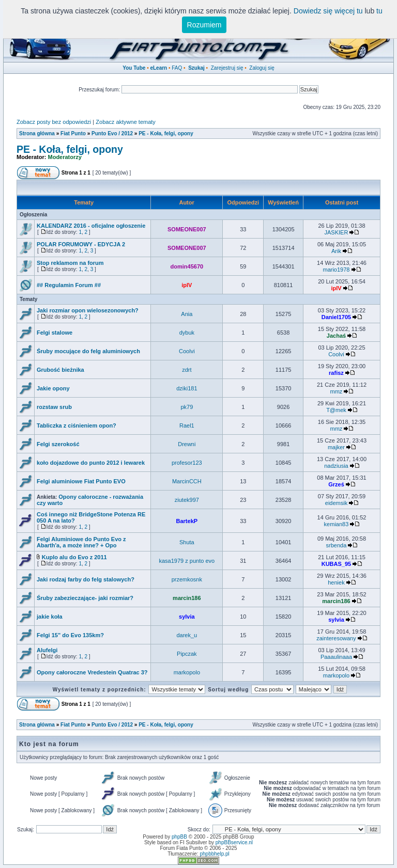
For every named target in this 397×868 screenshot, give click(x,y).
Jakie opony (53, 388)
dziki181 (187, 388)
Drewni (187, 444)
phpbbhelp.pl (214, 854)
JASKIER (337, 232)
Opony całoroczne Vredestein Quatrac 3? (92, 672)
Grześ (336, 484)
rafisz (336, 373)
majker (336, 447)
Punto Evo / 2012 (112, 133)
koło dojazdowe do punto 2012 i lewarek (91, 463)
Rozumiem (204, 25)
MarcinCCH (187, 481)
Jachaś (336, 336)
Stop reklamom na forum (70, 263)
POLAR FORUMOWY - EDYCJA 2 (81, 244)
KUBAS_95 (336, 564)
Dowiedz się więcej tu (328, 11)
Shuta (187, 542)
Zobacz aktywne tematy (126, 122)
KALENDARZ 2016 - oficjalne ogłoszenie (91, 226)
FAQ (177, 68)
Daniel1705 (336, 317)
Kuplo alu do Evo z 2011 (74, 557)
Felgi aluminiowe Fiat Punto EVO (81, 481)
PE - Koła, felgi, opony (166, 133)
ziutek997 (187, 500)
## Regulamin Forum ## (69, 285)
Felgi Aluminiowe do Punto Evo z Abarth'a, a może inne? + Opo (81, 542)
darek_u (187, 635)
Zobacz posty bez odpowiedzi (54, 122)
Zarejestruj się (227, 68)
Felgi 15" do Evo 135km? (70, 635)
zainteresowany (336, 638)
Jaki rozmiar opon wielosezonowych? (88, 310)
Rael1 (187, 425)
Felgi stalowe (55, 333)
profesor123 (187, 463)
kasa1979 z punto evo (187, 561)
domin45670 (187, 266)
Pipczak (187, 654)
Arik (336, 251)
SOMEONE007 (187, 229)
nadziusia (336, 466)
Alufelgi (47, 650)
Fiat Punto (73, 133)
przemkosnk (187, 579)
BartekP (187, 521)
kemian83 (337, 524)
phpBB (179, 837)
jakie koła (50, 617)
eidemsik (336, 503)
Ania (187, 314)
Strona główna (37, 133)
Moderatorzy (65, 157)
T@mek (336, 410)
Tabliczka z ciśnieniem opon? (77, 425)
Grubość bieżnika (60, 370)
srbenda (337, 545)
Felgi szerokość (58, 444)
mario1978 (336, 270)
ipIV (187, 285)
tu (379, 11)
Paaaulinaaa (336, 657)
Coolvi (187, 351)
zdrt (187, 370)
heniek (336, 582)
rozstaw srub (54, 407)
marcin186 (187, 598)
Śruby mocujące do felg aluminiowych (88, 351)
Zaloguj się (262, 68)
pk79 (187, 407)
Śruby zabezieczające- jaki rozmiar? (85, 598)
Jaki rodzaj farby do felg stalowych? (86, 579)
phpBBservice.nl (234, 842)
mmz (337, 391)
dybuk (187, 333)
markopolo (187, 672)
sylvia (187, 617)
